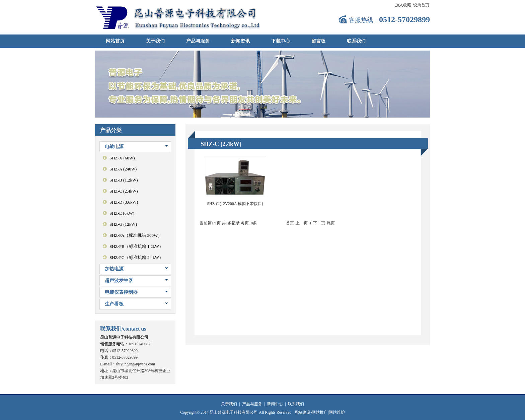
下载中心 (281, 41)
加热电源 (114, 269)
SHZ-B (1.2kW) (124, 180)
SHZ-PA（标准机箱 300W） (136, 235)
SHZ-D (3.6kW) (124, 202)
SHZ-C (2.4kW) (124, 191)
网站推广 (320, 412)
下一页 (319, 223)
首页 (290, 223)
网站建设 (302, 412)
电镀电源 (114, 147)
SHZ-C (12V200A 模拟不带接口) (235, 204)
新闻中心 (275, 404)
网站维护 (337, 412)
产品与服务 (198, 41)
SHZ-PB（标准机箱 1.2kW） (136, 246)
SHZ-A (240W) (123, 169)
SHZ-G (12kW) (123, 224)
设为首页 (421, 5)
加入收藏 (403, 5)
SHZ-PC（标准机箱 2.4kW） (136, 257)
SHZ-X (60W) (122, 158)
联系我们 (356, 41)
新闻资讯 (240, 41)
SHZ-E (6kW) (122, 213)
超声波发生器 (119, 281)
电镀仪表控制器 (121, 292)
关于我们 (155, 41)
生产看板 (114, 304)
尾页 (331, 223)
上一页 (302, 223)
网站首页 (115, 41)
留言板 (318, 41)
